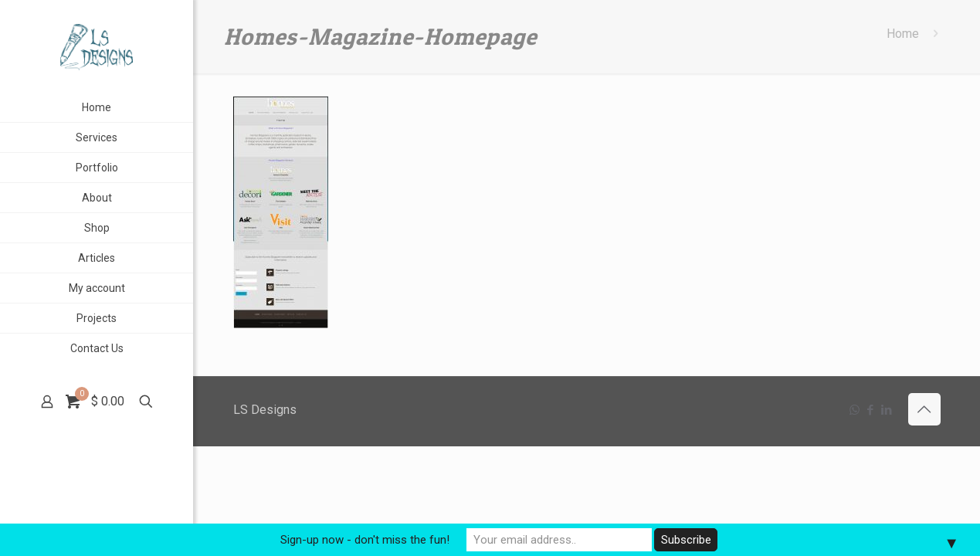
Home (903, 34)
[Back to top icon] (924, 409)
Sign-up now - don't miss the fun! (365, 540)
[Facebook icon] (871, 410)
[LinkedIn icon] (887, 410)
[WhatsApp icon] (855, 410)
